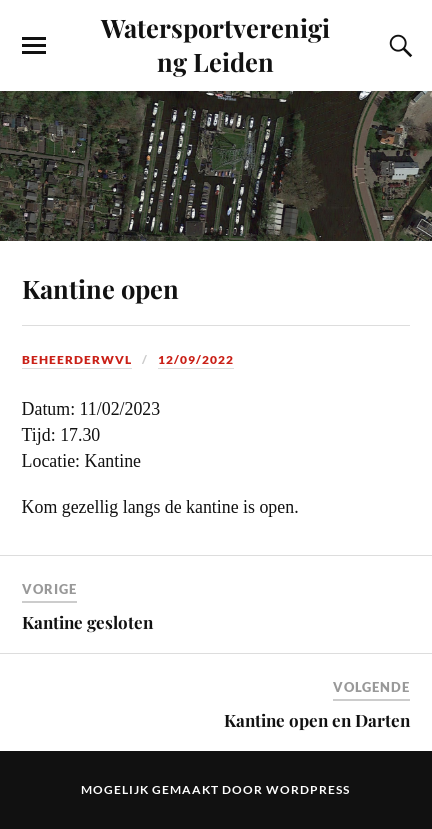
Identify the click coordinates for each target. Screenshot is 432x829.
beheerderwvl (77, 359)
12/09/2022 (196, 359)
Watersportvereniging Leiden (215, 44)
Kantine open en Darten (317, 720)
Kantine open (100, 288)
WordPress (308, 789)
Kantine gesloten (87, 622)
